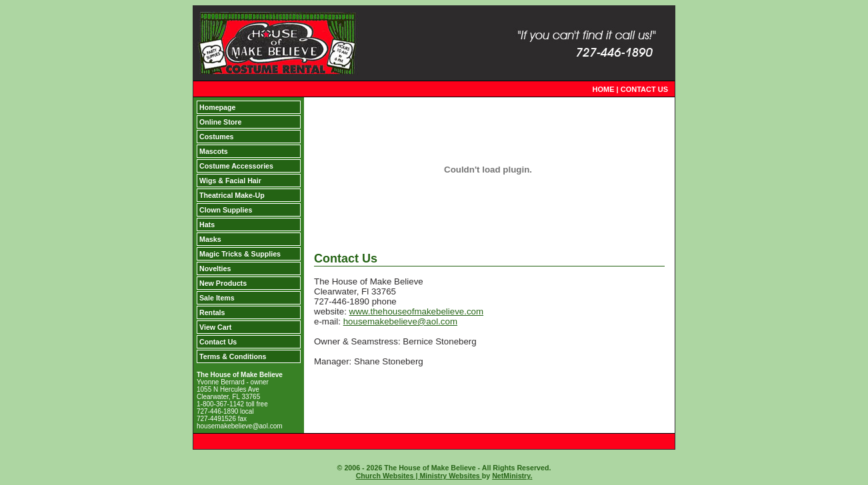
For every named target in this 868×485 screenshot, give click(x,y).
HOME (604, 89)
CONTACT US (644, 89)
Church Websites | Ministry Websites (419, 476)
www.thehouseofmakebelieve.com (417, 311)
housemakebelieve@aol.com (400, 321)
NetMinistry (511, 476)
